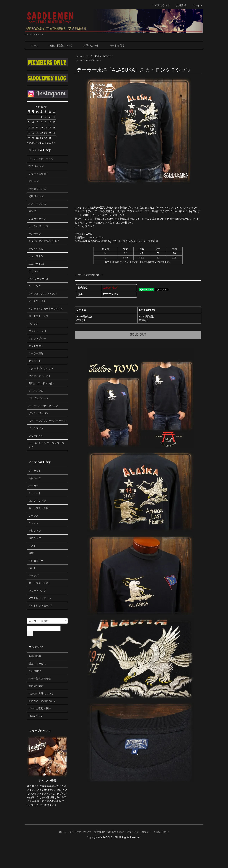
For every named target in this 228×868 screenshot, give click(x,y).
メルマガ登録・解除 (40, 708)
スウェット (35, 493)
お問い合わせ (88, 45)
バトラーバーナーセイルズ (43, 406)
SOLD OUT (138, 335)
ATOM (39, 716)
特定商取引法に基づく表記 (109, 832)
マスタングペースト (40, 376)
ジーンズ (33, 516)
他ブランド (35, 361)
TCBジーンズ (36, 166)
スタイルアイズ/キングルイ (44, 241)
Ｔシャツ (33, 523)
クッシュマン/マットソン (43, 294)
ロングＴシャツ (94, 60)
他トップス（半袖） (40, 583)
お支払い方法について (41, 693)
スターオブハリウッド (41, 368)
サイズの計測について (91, 275)
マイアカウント (159, 5)
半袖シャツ (35, 531)
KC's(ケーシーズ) (38, 279)
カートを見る (114, 45)
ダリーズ (33, 181)
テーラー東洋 (92, 56)
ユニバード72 (36, 264)
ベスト (32, 546)
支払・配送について (58, 45)
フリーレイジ (36, 436)
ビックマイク (36, 428)
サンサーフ (35, 234)
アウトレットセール (40, 598)
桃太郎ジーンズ (37, 189)
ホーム (32, 45)
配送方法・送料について (42, 701)
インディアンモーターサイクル (46, 309)
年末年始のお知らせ (40, 678)
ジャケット (35, 471)
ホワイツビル (36, 249)
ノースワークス (37, 301)
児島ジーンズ (36, 196)
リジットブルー (37, 338)
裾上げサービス (37, 664)
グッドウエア (36, 346)
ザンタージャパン (38, 413)
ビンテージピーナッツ (41, 159)
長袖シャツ (35, 478)
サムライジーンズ (38, 226)
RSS (31, 716)
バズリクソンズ (37, 204)
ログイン (195, 5)
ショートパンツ (37, 590)
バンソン (33, 323)
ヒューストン (36, 256)
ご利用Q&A (35, 671)
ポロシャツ (35, 538)
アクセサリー (36, 561)
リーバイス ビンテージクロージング (46, 445)
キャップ (33, 576)
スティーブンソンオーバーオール (47, 421)
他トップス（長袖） (40, 508)
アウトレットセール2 (40, 605)
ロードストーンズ (38, 316)
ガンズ (32, 211)
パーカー (33, 486)
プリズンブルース (38, 398)
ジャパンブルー (37, 391)
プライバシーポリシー (139, 832)
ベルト (32, 568)
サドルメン (35, 271)
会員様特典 (35, 656)
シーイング (35, 286)
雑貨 (31, 553)
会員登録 (179, 5)
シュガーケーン (37, 219)
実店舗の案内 (36, 686)
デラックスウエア (38, 174)
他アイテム (108, 56)
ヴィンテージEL (37, 331)
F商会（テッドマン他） (42, 383)
